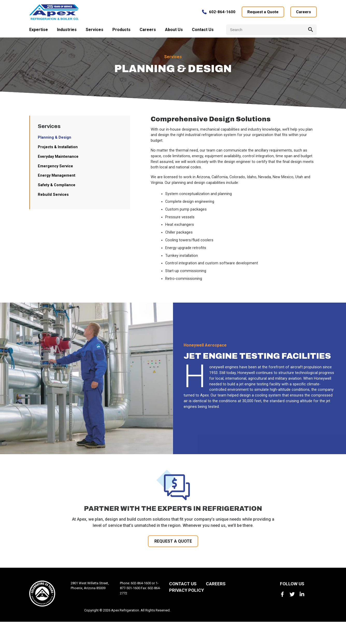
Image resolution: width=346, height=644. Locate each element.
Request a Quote (261, 14)
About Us (174, 31)
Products (121, 31)
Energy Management (58, 186)
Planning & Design (56, 146)
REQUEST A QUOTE (173, 563)
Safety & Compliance (58, 196)
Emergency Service (57, 176)
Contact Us (203, 31)
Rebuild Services (54, 207)
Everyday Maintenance (60, 166)
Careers (303, 14)
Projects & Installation (60, 156)
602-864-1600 (219, 14)
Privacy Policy (186, 612)
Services (95, 31)
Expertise (39, 31)
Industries (67, 31)
